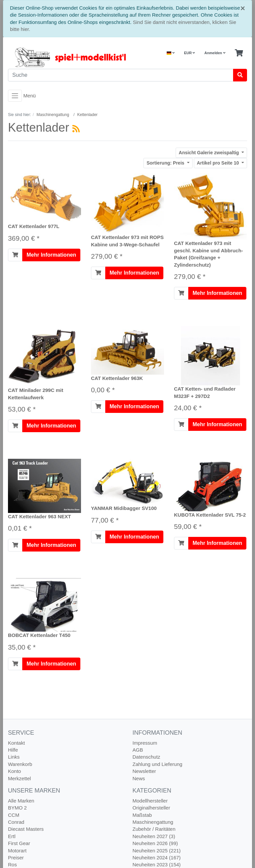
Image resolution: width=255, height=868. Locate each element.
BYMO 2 (17, 808)
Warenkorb (20, 764)
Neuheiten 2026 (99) (155, 843)
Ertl (12, 836)
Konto (14, 771)
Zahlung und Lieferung (157, 764)
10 (219, 163)
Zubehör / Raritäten (154, 829)
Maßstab (142, 815)
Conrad (16, 822)
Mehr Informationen (51, 255)
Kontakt (16, 743)
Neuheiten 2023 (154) (157, 865)
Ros (12, 865)
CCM (14, 815)
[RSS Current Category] (76, 129)
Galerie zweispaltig (209, 153)
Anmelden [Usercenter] (215, 53)
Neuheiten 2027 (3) (154, 836)
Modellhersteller (150, 801)
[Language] (171, 53)
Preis (166, 163)
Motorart (17, 851)
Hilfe (13, 750)
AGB (138, 750)
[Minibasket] (239, 53)
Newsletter (144, 771)
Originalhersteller (151, 808)
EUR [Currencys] (189, 53)
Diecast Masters (26, 829)
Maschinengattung (153, 822)
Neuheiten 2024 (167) (157, 858)
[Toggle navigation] (15, 96)
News (139, 778)
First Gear (19, 843)
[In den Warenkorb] (15, 255)
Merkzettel (19, 778)
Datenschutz (146, 757)
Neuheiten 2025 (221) (157, 851)
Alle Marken (21, 801)
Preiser (16, 858)
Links (14, 757)
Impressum (145, 743)
